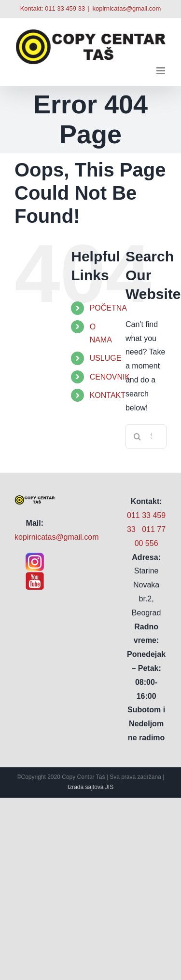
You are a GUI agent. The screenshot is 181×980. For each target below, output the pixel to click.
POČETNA (108, 308)
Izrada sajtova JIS (90, 787)
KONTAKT (108, 395)
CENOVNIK (110, 377)
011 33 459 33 (65, 8)
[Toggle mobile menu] (161, 71)
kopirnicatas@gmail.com (127, 8)
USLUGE (106, 358)
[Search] (138, 436)
